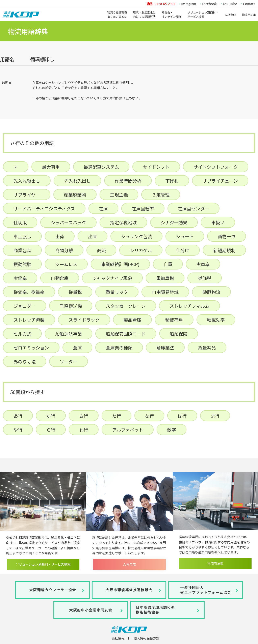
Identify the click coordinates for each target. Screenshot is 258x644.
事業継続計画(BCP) (120, 264)
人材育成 (230, 15)
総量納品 (207, 347)
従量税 (75, 292)
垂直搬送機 (71, 306)
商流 (101, 250)
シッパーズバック (68, 222)
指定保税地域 (123, 222)
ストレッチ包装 (29, 320)
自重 (168, 264)
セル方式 (22, 334)
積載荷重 (174, 320)
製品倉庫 (132, 320)
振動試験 (22, 264)
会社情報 (118, 638)
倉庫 (77, 347)
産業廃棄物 (75, 195)
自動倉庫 (60, 278)
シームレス (66, 264)
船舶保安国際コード (126, 334)
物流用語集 (249, 15)
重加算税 (165, 278)
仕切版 (20, 222)
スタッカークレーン (126, 306)
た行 (117, 416)
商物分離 (64, 250)
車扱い (218, 222)
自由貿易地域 (165, 292)
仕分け (183, 250)
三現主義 (119, 195)
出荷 (60, 236)
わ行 (84, 430)
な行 (149, 416)
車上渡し (22, 236)
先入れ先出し (77, 181)
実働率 (20, 278)
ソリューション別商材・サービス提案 (203, 14)
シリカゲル (141, 250)
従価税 (205, 278)
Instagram (189, 4)
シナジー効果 (174, 222)
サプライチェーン (220, 181)
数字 (172, 430)
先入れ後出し (27, 181)
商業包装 (22, 250)
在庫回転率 (143, 208)
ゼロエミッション (31, 347)
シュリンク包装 (136, 236)
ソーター (69, 361)
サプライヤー (27, 195)
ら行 (51, 430)
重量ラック (117, 292)
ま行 (215, 416)
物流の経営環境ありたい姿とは (117, 14)
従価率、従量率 (29, 292)
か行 (51, 416)
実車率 (203, 264)
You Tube (230, 4)
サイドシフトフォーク (216, 167)
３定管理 (161, 195)
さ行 (84, 416)
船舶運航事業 (69, 334)
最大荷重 (51, 167)
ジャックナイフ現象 (112, 278)
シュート (185, 236)
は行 (182, 416)
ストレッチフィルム (189, 306)
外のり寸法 (25, 361)
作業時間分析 (128, 181)
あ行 (18, 416)
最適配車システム (101, 167)
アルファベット (128, 430)
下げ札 (172, 181)
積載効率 (216, 320)
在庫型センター (193, 208)
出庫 (93, 236)
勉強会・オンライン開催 (172, 14)
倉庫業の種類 (119, 347)
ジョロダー (25, 306)
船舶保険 (179, 334)
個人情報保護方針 (146, 638)
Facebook (209, 4)
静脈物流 (211, 292)
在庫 (103, 208)
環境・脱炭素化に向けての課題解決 (144, 14)
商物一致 (227, 236)
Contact (249, 4)
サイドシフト (156, 167)
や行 (18, 430)
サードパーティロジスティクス (44, 208)
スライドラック (84, 320)
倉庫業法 (165, 347)
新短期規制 (224, 250)
